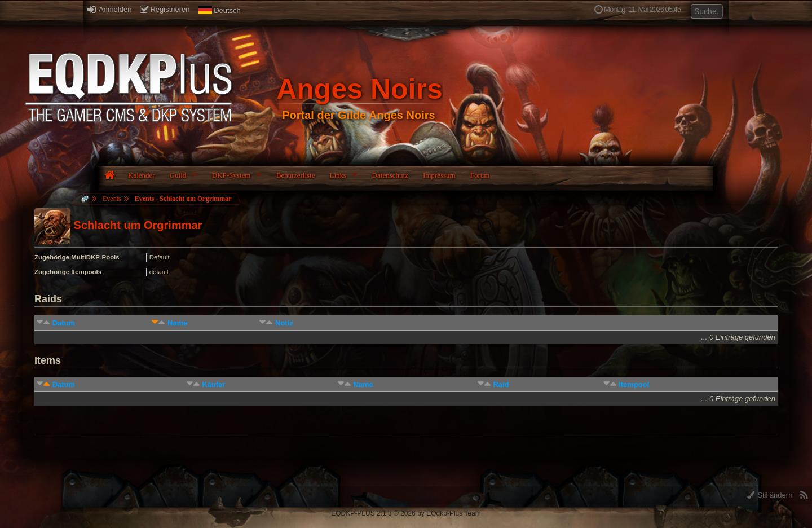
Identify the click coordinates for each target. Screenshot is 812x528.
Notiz (284, 323)
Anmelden (109, 9)
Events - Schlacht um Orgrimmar (183, 199)
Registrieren (165, 9)
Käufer (213, 384)
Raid (501, 384)
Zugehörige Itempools (68, 272)
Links (338, 175)
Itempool (634, 384)
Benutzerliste (296, 175)
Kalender (142, 175)
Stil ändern (770, 495)
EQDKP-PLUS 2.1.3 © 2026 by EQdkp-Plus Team (406, 513)
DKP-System (231, 175)
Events (112, 199)
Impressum (439, 175)
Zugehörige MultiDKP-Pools (77, 257)
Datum (64, 323)
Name (177, 323)
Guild (178, 175)
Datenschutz (390, 175)
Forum (480, 175)
